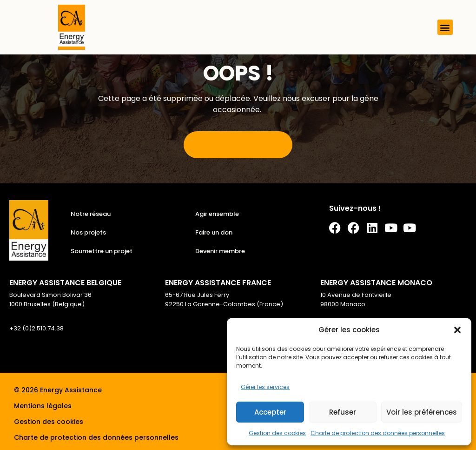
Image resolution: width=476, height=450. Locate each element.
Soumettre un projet (102, 251)
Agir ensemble (217, 214)
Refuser (343, 412)
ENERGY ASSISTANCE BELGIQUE (65, 283)
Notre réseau (91, 214)
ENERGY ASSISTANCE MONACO (376, 283)
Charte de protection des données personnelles (378, 433)
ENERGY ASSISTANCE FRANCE (218, 283)
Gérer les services (265, 387)
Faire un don (214, 232)
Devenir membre (220, 251)
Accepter (270, 412)
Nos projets (88, 232)
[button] (457, 330)
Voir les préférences (422, 412)
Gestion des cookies (277, 433)
